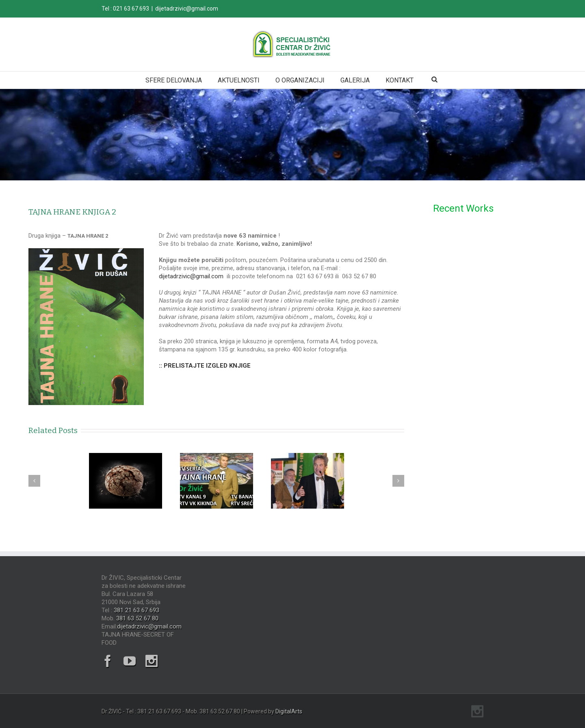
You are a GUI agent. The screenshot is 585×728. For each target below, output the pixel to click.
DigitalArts (289, 711)
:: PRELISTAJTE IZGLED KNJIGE (205, 366)
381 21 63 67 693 (136, 610)
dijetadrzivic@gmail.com (187, 9)
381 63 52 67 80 (137, 618)
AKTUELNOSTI (239, 80)
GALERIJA (355, 80)
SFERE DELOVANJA (174, 80)
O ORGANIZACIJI (300, 80)
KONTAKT (400, 80)
